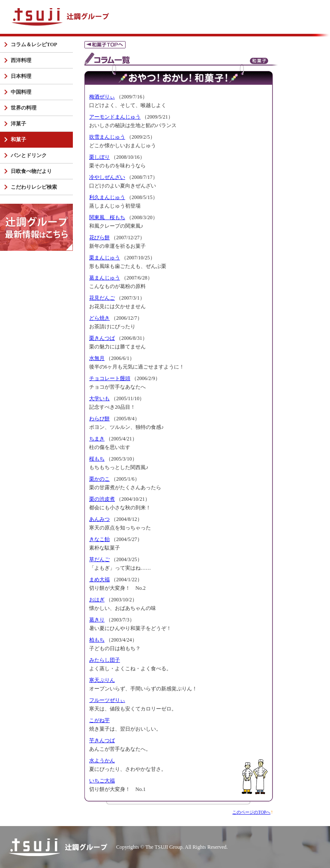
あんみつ (99, 519)
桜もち (97, 459)
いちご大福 (102, 781)
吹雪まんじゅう (107, 137)
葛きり (97, 620)
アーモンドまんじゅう (115, 117)
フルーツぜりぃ (107, 700)
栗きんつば (102, 338)
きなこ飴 (99, 539)
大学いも (99, 398)
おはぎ (97, 600)
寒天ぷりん (102, 680)
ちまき (97, 439)
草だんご (99, 559)
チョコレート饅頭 (110, 378)
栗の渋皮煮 (102, 499)
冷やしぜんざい (107, 177)
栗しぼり (99, 157)
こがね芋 (99, 720)
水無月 (97, 358)
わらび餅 (99, 419)
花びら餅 (99, 238)
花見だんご (102, 298)
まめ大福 (99, 580)
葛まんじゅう (105, 278)
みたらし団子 (105, 660)
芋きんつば (102, 740)
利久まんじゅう (107, 197)
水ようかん (102, 761)
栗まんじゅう (105, 258)
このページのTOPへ (251, 812)
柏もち (97, 640)
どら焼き (99, 318)
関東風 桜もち (107, 217)
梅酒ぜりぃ (102, 97)
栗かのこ (99, 479)
